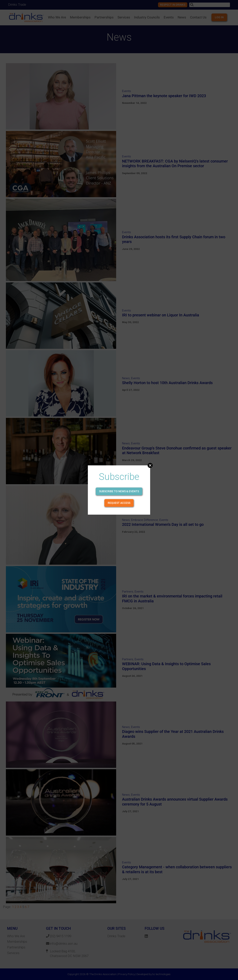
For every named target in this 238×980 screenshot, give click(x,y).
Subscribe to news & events (119, 491)
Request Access (119, 503)
